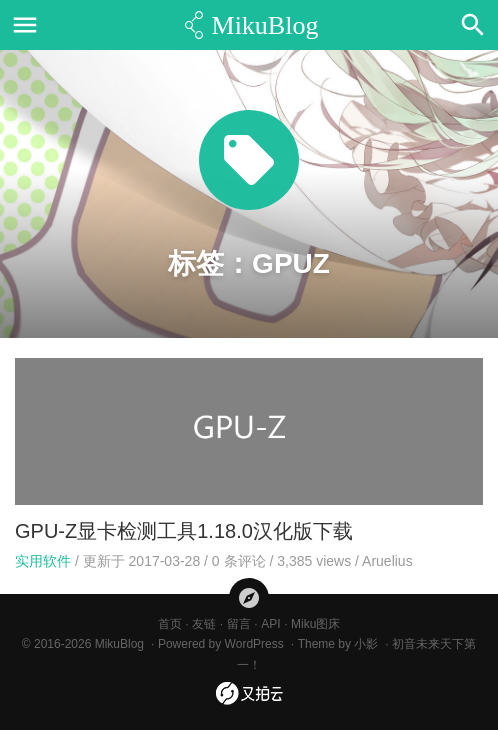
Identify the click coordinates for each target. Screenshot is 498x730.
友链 (204, 624)
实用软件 (43, 561)
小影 (366, 644)
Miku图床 (315, 624)
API (270, 624)
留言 (239, 624)
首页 (170, 624)
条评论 (239, 561)
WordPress (254, 644)
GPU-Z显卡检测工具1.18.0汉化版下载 (184, 531)
